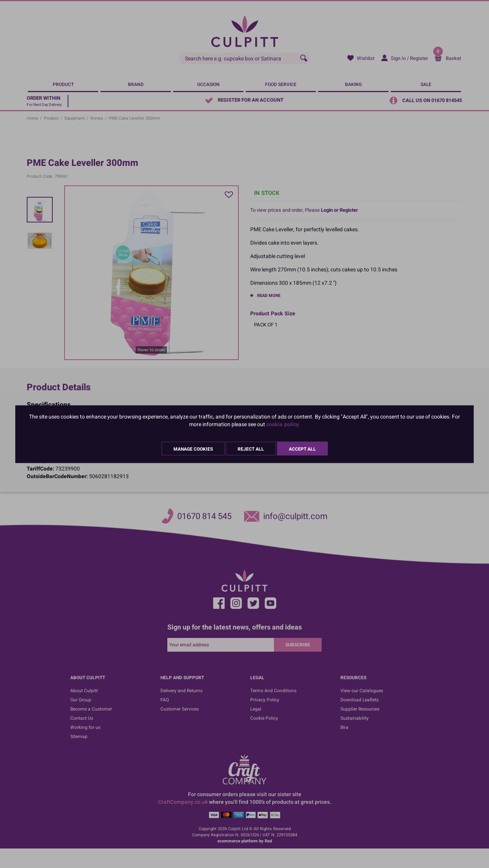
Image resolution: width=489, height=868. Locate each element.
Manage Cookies (193, 449)
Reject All (251, 449)
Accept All (302, 449)
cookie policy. (283, 424)
